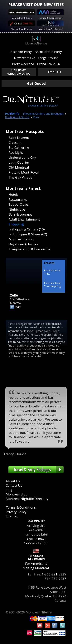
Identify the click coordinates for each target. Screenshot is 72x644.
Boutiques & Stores (17, 117)
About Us (13, 481)
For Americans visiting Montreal (36, 566)
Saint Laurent (19, 138)
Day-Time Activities (23, 244)
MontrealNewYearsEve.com (50, 29)
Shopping (16, 224)
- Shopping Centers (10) (27, 229)
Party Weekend (23, 64)
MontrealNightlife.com (22, 18)
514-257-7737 (55, 579)
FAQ (9, 490)
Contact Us (14, 485)
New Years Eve (25, 58)
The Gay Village (20, 177)
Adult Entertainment (24, 219)
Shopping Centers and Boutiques (43, 114)
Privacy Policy (16, 512)
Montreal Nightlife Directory (27, 499)
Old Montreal (19, 167)
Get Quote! (37, 83)
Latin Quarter (19, 162)
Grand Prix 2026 (48, 64)
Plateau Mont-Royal (24, 172)
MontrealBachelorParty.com (50, 18)
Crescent (15, 143)
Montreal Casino (21, 239)
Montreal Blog (17, 494)
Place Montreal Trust (52, 272)
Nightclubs (17, 209)
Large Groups (48, 58)
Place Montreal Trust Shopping (52, 285)
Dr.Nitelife (12, 114)
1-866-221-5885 (54, 574)
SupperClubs (19, 204)
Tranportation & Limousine (29, 249)
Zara (18, 307)
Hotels (14, 194)
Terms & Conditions (21, 507)
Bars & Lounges (20, 214)
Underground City (22, 157)
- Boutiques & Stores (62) (28, 234)
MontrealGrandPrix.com (22, 29)
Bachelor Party (21, 52)
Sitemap (12, 516)
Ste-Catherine (19, 147)
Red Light (16, 152)
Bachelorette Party (48, 52)
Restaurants (18, 199)
